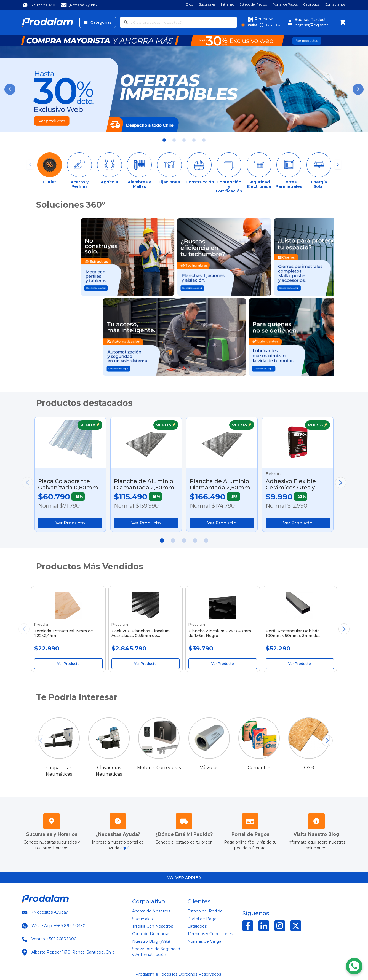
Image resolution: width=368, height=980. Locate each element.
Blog (190, 4)
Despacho (273, 25)
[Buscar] (126, 22)
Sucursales (207, 4)
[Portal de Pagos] (250, 822)
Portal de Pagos (285, 4)
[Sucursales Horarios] (52, 822)
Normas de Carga (204, 941)
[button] (10, 89)
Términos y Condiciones (210, 934)
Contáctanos (335, 4)
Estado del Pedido (253, 4)
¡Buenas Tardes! (309, 20)
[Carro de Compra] (343, 22)
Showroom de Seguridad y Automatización (156, 952)
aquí (124, 848)
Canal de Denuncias (151, 934)
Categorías (98, 22)
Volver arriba (184, 878)
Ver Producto (70, 523)
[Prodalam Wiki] (316, 822)
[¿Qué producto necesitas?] (184, 22)
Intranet (227, 4)
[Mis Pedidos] (184, 822)
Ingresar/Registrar (311, 25)
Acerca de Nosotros (151, 911)
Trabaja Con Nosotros (153, 926)
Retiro (253, 25)
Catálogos (311, 4)
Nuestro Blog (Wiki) (151, 941)
